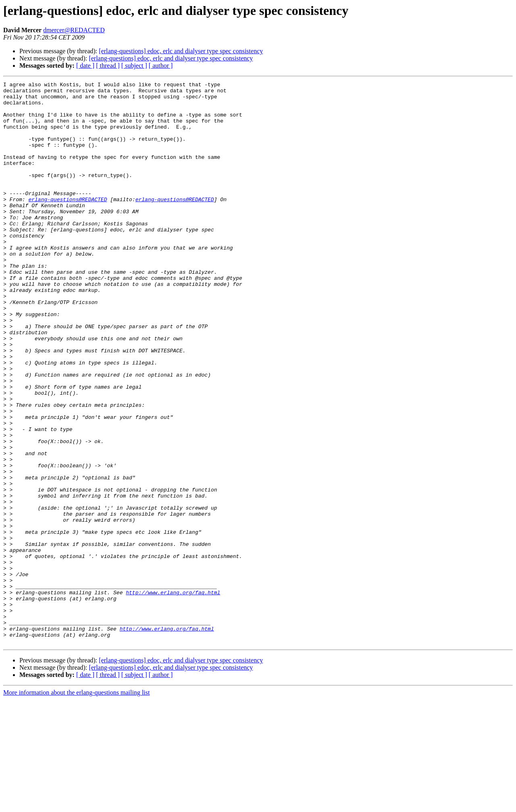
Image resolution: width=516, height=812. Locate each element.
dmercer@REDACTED (74, 30)
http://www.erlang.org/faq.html (173, 695)
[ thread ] (108, 66)
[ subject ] (134, 66)
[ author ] (161, 66)
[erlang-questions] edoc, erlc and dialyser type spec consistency (181, 51)
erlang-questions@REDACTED (68, 223)
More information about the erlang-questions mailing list (76, 805)
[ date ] (85, 66)
